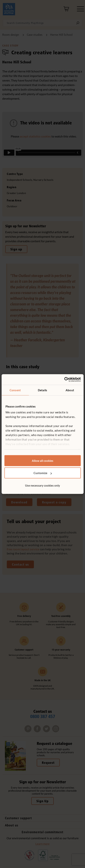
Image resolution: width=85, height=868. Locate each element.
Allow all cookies (43, 460)
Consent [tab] (15, 390)
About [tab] (70, 390)
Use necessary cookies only (42, 485)
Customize (43, 473)
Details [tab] (42, 390)
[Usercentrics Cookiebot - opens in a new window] (64, 380)
